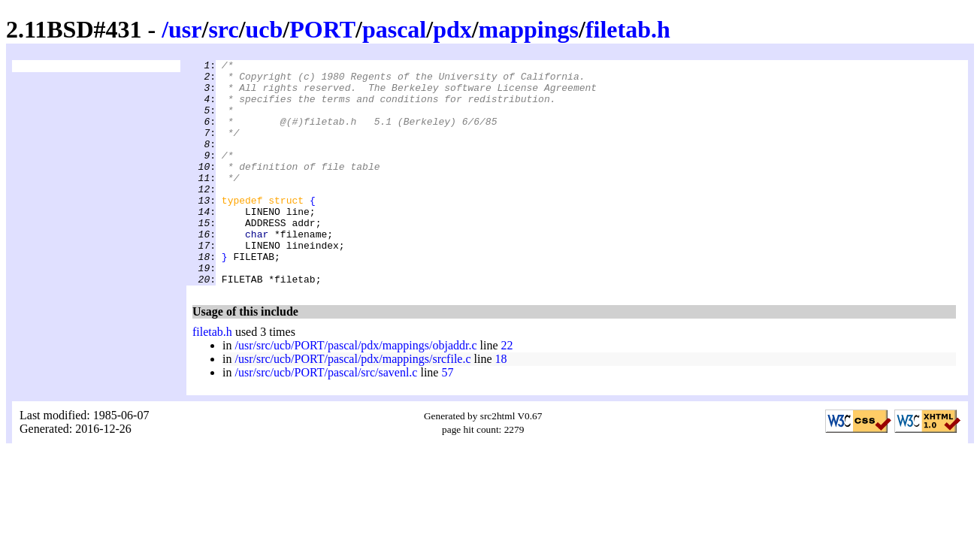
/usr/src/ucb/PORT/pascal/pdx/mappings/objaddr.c (355, 390)
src (223, 29)
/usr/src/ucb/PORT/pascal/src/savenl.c (326, 417)
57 (447, 417)
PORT (322, 29)
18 (501, 404)
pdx (452, 29)
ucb (265, 29)
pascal (394, 29)
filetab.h (628, 29)
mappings (529, 29)
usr (185, 29)
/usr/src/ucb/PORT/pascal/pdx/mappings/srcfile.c (352, 404)
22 (507, 390)
